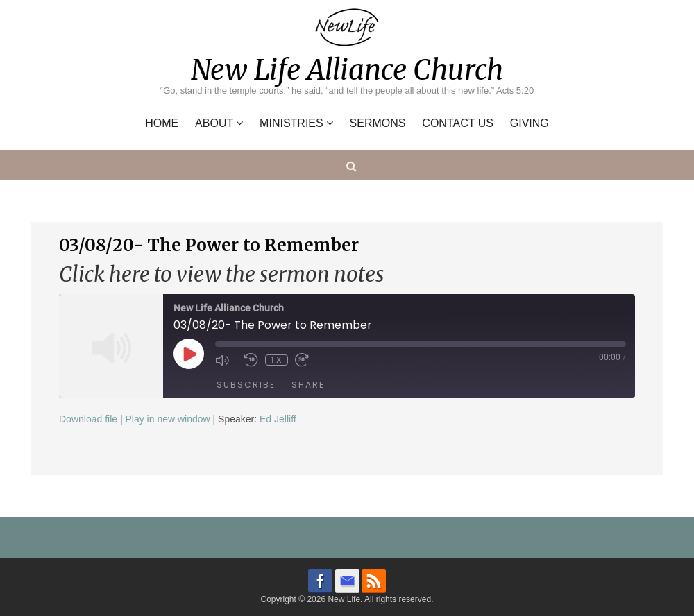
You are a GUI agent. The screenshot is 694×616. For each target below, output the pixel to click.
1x (277, 360)
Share (308, 385)
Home (162, 123)
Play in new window (167, 419)
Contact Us (458, 123)
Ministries (291, 123)
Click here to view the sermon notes (221, 274)
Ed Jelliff (278, 419)
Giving (530, 123)
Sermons (378, 123)
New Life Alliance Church (347, 70)
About (214, 123)
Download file (88, 419)
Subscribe (246, 385)
